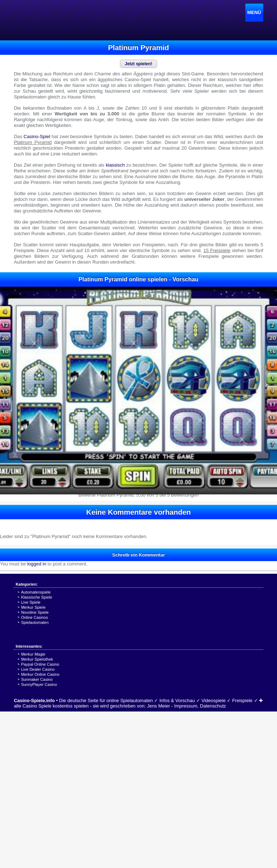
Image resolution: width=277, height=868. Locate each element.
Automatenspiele (36, 592)
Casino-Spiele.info (34, 700)
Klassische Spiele (36, 597)
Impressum (186, 706)
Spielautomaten (35, 622)
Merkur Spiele (33, 607)
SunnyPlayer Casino (39, 684)
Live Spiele (31, 602)
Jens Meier (159, 706)
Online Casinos (34, 617)
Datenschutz (213, 706)
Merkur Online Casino (40, 674)
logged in (37, 564)
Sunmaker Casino (37, 679)
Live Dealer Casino (38, 669)
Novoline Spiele (35, 612)
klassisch (115, 165)
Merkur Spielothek (37, 659)
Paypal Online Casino (40, 664)
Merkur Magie (33, 654)
